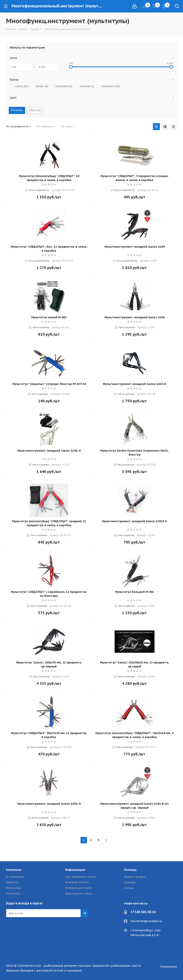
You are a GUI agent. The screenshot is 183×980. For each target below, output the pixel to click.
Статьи (129, 888)
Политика (13, 893)
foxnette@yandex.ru (146, 921)
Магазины (14, 888)
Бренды (130, 882)
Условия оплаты (77, 882)
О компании (15, 877)
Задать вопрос (135, 877)
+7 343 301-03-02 (143, 912)
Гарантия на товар (79, 893)
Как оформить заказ (80, 877)
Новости (12, 882)
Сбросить (35, 110)
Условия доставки (78, 888)
